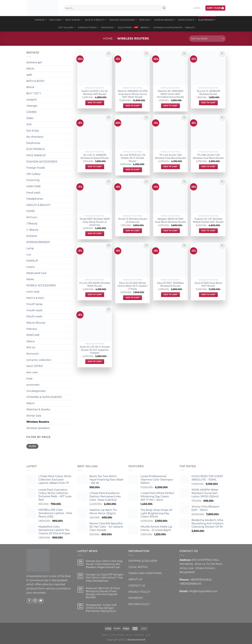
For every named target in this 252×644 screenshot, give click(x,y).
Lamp (30, 248)
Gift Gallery (67, 28)
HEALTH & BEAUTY (96, 20)
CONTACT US (137, 586)
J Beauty (190, 28)
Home (108, 38)
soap (29, 378)
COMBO (32, 112)
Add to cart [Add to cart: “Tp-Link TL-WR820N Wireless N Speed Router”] (95, 167)
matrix (31, 267)
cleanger (32, 106)
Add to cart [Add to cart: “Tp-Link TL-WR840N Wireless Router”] (208, 103)
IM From (32, 217)
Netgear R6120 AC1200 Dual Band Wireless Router (171, 220)
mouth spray (35, 304)
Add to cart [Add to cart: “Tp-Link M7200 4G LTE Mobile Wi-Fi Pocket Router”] (133, 170)
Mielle (30, 279)
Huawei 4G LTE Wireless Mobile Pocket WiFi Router (208, 220)
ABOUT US (135, 579)
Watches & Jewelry (38, 409)
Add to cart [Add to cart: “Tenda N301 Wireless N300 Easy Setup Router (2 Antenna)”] (95, 234)
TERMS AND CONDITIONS (145, 573)
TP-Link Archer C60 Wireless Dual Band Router (171, 157)
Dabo (30, 118)
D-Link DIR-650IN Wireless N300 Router (95, 285)
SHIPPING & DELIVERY (143, 561)
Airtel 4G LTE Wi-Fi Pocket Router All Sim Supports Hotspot (95, 350)
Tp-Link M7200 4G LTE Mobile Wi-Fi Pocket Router (133, 158)
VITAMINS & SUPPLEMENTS (168, 28)
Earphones (33, 143)
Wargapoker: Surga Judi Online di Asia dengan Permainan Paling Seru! (101, 608)
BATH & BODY (74, 20)
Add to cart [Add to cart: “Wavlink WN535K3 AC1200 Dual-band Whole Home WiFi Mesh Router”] (133, 106)
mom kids (33, 292)
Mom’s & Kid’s (187, 20)
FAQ (148, 635)
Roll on (31, 347)
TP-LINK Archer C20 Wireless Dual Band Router (208, 157)
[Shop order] (207, 39)
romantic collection (39, 360)
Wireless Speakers (38, 428)
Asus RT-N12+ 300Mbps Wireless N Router (171, 285)
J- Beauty (32, 230)
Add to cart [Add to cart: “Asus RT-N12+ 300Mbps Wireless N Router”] (170, 295)
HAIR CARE (56, 20)
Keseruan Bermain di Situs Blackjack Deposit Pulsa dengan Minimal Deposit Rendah (103, 593)
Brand (146, 28)
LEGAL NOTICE (138, 567)
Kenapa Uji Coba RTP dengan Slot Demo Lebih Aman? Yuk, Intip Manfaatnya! (105, 578)
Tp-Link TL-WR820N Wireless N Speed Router (95, 157)
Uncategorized (36, 391)
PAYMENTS (136, 598)
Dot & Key (33, 131)
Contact (139, 635)
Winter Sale (34, 416)
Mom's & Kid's (35, 298)
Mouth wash (34, 316)
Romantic (33, 354)
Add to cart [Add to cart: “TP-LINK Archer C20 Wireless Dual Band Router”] (208, 167)
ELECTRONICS (207, 20)
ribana (30, 341)
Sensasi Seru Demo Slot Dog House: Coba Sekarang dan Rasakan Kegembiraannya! (104, 564)
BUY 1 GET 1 (34, 93)
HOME (31, 211)
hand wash (33, 193)
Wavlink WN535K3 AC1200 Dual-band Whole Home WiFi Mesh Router (133, 94)
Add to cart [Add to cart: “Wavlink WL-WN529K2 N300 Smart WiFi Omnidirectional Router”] (170, 106)
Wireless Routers (38, 422)
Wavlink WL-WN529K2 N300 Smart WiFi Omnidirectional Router (170, 94)
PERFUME (146, 20)
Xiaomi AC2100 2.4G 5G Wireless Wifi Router (95, 93)
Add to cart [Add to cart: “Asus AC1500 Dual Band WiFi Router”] (208, 295)
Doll (29, 124)
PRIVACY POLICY (139, 592)
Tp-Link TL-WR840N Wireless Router (208, 93)
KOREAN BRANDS (165, 20)
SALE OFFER (126, 28)
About (105, 635)
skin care (32, 372)
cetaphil (32, 100)
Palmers (32, 329)
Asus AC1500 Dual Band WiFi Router (208, 285)
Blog (130, 635)
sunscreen (33, 385)
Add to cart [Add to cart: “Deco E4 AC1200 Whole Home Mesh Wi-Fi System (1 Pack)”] (133, 298)
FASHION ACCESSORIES (123, 20)
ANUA (30, 69)
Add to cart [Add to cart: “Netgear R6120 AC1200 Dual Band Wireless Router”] (170, 231)
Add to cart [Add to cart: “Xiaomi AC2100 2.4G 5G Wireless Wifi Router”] (95, 103)
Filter (32, 446)
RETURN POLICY (139, 604)
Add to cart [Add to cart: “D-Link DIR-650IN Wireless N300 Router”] (95, 295)
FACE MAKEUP (36, 155)
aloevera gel (34, 62)
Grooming (108, 28)
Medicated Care (36, 273)
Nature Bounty (36, 323)
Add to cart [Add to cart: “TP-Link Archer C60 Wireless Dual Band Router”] (170, 167)
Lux (29, 254)
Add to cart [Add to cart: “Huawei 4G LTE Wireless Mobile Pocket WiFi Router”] (208, 231)
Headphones (35, 199)
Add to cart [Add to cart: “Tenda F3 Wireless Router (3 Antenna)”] (133, 231)
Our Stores (118, 635)
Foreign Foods (88, 28)
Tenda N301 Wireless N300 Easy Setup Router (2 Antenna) (95, 222)
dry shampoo (35, 137)
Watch (31, 403)
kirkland (32, 236)
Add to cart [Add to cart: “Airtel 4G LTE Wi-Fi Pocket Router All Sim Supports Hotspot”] (95, 362)
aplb (29, 75)
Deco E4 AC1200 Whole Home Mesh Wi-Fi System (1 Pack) (133, 286)
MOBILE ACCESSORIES (41, 285)
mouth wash (34, 310)
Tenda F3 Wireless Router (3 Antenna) (133, 220)
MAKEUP (41, 20)
